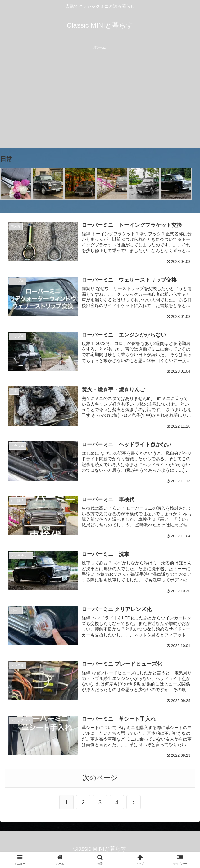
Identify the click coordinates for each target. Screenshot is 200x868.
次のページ (100, 779)
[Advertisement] (100, 104)
